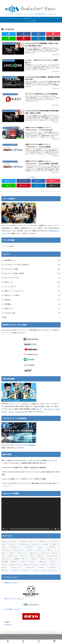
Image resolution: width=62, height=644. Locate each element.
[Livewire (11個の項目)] (56, 565)
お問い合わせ (8, 625)
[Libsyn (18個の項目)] (56, 553)
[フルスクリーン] (58, 529)
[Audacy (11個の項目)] (6, 568)
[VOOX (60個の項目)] (57, 541)
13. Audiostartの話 (31, 313)
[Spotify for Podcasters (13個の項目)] (30, 562)
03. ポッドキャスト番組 (31, 269)
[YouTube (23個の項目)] (42, 550)
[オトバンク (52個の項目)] (15, 544)
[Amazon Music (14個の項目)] (54, 559)
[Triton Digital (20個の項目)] (46, 553)
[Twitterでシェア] (9, 34)
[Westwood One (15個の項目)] (8, 559)
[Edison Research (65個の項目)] (46, 541)
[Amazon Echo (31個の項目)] (8, 550)
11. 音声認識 (31, 304)
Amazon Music (20, 412)
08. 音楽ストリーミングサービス (31, 291)
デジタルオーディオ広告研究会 (25, 445)
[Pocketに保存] (53, 34)
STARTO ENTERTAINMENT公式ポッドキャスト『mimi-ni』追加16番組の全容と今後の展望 (31, 473)
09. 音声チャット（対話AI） (31, 295)
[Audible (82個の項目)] (25, 541)
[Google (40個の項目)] (48, 544)
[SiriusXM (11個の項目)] (46, 565)
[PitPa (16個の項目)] (34, 556)
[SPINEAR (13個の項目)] (16, 562)
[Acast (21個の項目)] (5, 553)
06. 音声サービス (31, 282)
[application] (31, 514)
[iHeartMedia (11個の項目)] (32, 568)
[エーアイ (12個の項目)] (56, 562)
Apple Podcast (48, 409)
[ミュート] (56, 529)
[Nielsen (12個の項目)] (6, 565)
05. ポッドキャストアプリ (31, 278)
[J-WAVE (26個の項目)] (32, 550)
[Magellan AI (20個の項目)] (35, 553)
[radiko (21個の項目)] (14, 553)
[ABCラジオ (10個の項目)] (28, 570)
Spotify (11, 412)
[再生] (4, 529)
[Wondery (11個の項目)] (44, 568)
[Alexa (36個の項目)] (6, 547)
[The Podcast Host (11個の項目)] (19, 568)
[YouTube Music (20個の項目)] (24, 553)
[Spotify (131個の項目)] (16, 541)
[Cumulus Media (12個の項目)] (17, 565)
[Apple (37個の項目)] (56, 544)
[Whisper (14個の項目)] (36, 559)
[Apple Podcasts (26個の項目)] (21, 550)
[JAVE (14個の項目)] (44, 559)
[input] (31, 246)
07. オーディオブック (31, 287)
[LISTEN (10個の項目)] (38, 570)
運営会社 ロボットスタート (11, 583)
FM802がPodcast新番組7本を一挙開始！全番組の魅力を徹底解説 (24, 468)
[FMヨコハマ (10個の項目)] (7, 570)
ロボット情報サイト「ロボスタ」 (13, 609)
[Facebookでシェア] (24, 34)
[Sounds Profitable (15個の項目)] (54, 556)
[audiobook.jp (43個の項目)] (26, 544)
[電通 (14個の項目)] (18, 559)
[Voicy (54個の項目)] (5, 544)
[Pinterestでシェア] (24, 39)
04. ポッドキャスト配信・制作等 (31, 273)
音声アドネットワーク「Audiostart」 (14, 599)
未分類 (31, 317)
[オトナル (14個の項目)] (26, 559)
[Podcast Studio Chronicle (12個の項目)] (32, 565)
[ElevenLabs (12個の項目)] (45, 562)
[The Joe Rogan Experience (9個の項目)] (52, 570)
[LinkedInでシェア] (38, 39)
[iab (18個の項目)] (5, 556)
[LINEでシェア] (9, 39)
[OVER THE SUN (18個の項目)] (14, 556)
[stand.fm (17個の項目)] (25, 556)
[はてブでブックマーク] (38, 34)
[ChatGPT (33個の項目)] (55, 547)
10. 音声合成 (31, 300)
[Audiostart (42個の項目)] (38, 544)
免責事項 (7, 622)
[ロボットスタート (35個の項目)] (19, 547)
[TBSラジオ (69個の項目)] (34, 541)
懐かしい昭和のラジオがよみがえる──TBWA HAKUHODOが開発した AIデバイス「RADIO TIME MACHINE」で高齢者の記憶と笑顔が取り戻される (29, 462)
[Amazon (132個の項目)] (6, 541)
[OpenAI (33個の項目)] (44, 547)
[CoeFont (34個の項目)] (33, 547)
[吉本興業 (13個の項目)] (6, 562)
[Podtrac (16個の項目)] (42, 556)
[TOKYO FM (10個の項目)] (55, 568)
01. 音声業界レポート (31, 260)
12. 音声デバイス (31, 309)
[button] (53, 39)
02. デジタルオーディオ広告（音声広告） (31, 265)
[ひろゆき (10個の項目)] (18, 570)
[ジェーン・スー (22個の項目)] (54, 550)
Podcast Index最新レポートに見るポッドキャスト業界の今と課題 (24, 479)
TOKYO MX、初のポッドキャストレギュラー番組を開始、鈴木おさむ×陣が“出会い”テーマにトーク (30, 485)
